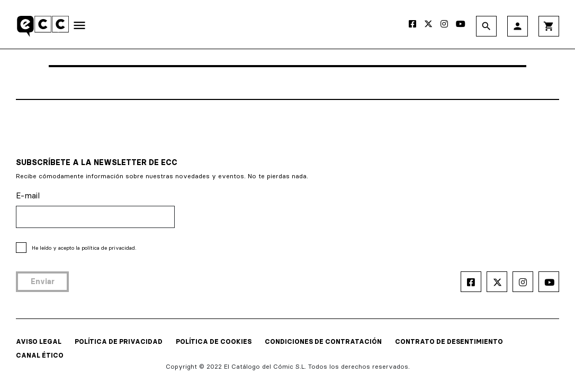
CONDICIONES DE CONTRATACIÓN (323, 341)
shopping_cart (549, 26)
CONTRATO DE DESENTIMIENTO (449, 341)
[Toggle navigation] (79, 28)
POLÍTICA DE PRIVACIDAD (119, 341)
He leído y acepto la (84, 248)
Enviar (43, 281)
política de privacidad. (109, 248)
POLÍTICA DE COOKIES (214, 341)
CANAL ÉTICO (40, 355)
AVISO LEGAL (39, 341)
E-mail (28, 195)
